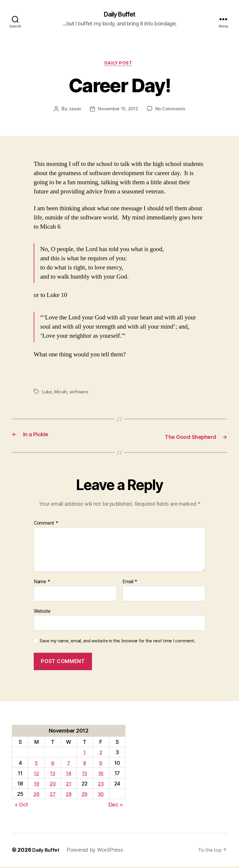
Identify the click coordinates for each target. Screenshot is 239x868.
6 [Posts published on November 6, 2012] (52, 764)
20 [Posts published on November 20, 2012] (52, 785)
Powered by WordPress (97, 851)
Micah (62, 394)
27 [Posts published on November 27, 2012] (52, 795)
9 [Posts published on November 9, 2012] (101, 764)
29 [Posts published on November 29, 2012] (84, 795)
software (80, 394)
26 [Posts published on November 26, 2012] (36, 795)
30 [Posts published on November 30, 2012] (101, 795)
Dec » (116, 806)
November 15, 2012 (118, 111)
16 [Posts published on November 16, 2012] (101, 774)
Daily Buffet (119, 15)
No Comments (172, 111)
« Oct (21, 806)
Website (42, 612)
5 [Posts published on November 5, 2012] (36, 764)
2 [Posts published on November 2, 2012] (101, 754)
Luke (47, 394)
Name (42, 583)
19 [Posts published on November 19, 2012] (36, 785)
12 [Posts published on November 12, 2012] (36, 774)
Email (130, 583)
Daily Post (120, 65)
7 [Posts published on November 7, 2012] (68, 764)
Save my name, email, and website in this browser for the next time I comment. (117, 642)
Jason (73, 111)
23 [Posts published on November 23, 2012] (101, 785)
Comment (46, 525)
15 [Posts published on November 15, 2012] (84, 774)
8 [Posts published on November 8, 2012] (84, 764)
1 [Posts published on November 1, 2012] (84, 754)
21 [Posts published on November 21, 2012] (68, 785)
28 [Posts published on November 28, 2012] (68, 795)
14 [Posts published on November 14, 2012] (68, 774)
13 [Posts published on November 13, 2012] (52, 774)
